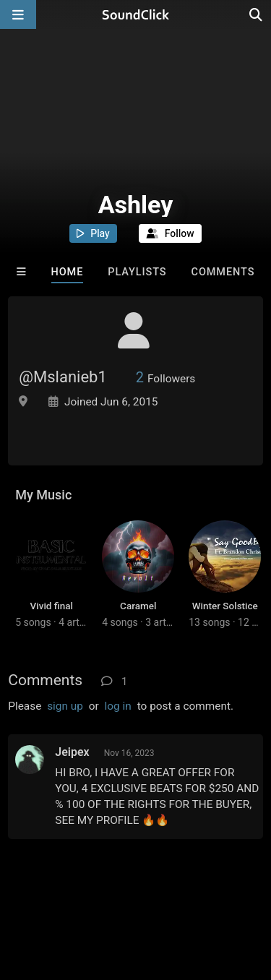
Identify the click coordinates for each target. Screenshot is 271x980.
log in (118, 706)
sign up (65, 706)
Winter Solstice (225, 606)
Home (68, 272)
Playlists (137, 272)
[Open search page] (257, 14)
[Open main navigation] (18, 14)
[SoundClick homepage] (136, 14)
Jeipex (72, 752)
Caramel (138, 606)
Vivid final (52, 606)
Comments (223, 272)
